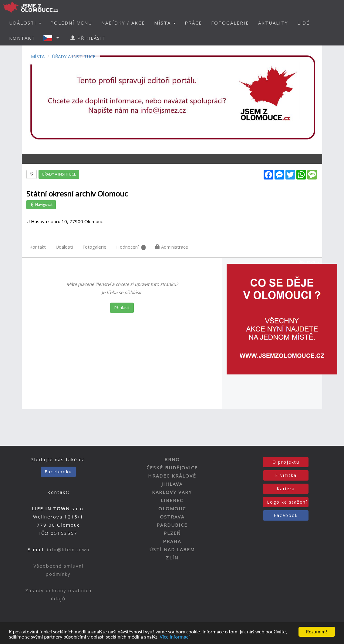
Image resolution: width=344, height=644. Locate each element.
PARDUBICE (172, 525)
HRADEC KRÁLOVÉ (172, 476)
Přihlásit (122, 308)
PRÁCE (193, 23)
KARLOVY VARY (172, 492)
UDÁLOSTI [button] (25, 23)
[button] (53, 38)
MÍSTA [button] (165, 23)
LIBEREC (172, 500)
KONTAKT (22, 38)
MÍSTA (38, 56)
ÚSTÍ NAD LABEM (172, 549)
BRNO (172, 459)
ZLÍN (172, 558)
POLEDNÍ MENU (71, 23)
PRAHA (172, 541)
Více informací (175, 637)
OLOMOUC (172, 508)
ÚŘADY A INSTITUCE (74, 56)
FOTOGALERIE (230, 23)
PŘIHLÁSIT (88, 38)
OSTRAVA (172, 517)
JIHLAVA (172, 484)
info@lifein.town (68, 549)
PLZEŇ (172, 533)
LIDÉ (304, 23)
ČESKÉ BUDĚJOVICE (172, 468)
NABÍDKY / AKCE (123, 23)
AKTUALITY (273, 23)
